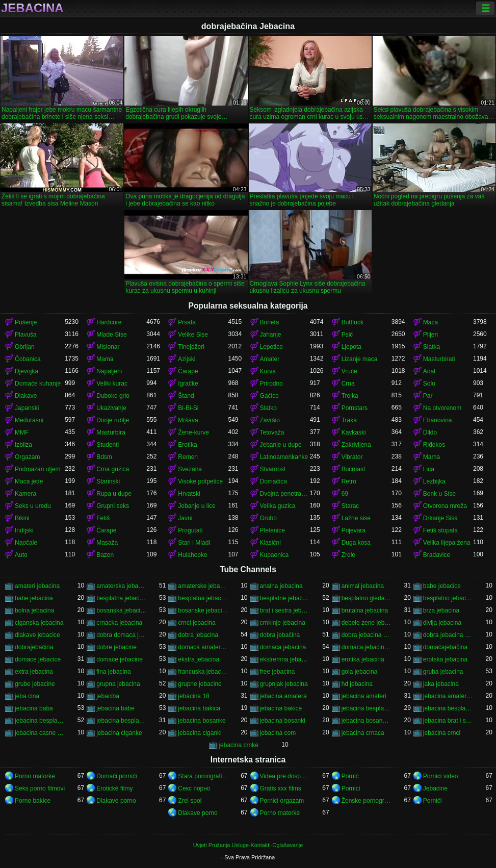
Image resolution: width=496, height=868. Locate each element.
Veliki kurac (112, 384)
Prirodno (271, 384)
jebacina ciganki (200, 733)
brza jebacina (441, 610)
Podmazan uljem (37, 469)
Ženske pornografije (367, 801)
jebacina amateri (364, 696)
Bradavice (437, 555)
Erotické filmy (114, 788)
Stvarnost (273, 469)
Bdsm (104, 457)
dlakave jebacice (37, 635)
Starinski (108, 481)
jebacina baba (34, 708)
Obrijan (25, 347)
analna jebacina (281, 586)
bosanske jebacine (203, 610)
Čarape (188, 371)
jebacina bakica (199, 708)
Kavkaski (354, 432)
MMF (22, 432)
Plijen (430, 335)
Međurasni (29, 420)
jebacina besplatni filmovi (448, 708)
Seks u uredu (33, 506)
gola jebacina (360, 672)
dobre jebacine (116, 647)
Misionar (108, 347)
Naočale (26, 543)
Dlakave (26, 396)
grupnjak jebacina (284, 684)
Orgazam (27, 457)
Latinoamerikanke (284, 457)
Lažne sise (356, 518)
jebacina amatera (283, 696)
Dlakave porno (116, 801)
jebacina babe (115, 708)
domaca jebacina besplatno (367, 647)
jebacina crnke (238, 745)
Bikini (22, 518)
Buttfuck (353, 322)
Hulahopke (192, 555)
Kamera (25, 494)
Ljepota (351, 347)
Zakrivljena (356, 445)
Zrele (348, 555)
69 (345, 494)
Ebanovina (438, 420)
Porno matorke (35, 776)
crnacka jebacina (119, 623)
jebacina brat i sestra (448, 721)
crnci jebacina (197, 623)
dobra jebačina (280, 635)
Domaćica (273, 481)
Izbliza (23, 445)
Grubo (268, 518)
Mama (105, 359)
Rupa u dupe (114, 494)
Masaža (107, 543)
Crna (348, 384)
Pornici (351, 788)
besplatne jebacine (285, 598)
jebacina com (278, 733)
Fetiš (103, 518)
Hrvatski (189, 494)
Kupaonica (275, 555)
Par (428, 396)
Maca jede (29, 481)
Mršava (188, 420)
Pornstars (355, 408)
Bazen (105, 555)
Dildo (430, 432)
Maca (430, 322)
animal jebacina (363, 586)
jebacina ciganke (119, 733)
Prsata (187, 322)
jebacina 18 (193, 696)
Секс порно (194, 788)
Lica (429, 469)
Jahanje (271, 335)
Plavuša (26, 335)
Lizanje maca (360, 359)
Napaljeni (109, 371)
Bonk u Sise (439, 494)
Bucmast (354, 469)
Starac (350, 506)
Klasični (270, 543)
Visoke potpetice (200, 481)
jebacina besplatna (367, 708)
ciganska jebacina (39, 623)
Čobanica (28, 359)
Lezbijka (434, 481)
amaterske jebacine (203, 586)
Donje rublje (113, 420)
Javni (185, 518)
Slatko (268, 408)
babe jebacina (34, 598)
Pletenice (272, 530)
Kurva (268, 371)
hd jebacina (357, 684)
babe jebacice (442, 586)
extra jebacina (34, 672)
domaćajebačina (445, 647)
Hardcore (109, 322)
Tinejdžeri (191, 347)
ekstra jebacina (199, 659)
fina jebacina (113, 672)
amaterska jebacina (121, 586)
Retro (349, 481)
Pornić (350, 776)
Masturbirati (439, 359)
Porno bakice (33, 801)
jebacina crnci (442, 733)
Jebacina (32, 8)
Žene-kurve (193, 432)
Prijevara (354, 530)
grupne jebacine (200, 684)
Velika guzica (278, 506)
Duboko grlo (113, 396)
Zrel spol (190, 801)
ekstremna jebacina (285, 659)
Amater (270, 359)
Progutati (190, 530)
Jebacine (435, 788)
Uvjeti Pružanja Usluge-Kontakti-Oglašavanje (248, 845)
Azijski (187, 359)
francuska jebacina (203, 672)
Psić (347, 335)
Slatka (432, 347)
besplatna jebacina (121, 598)
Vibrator (352, 457)
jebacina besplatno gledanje (121, 721)
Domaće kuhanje (38, 384)
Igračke (188, 384)
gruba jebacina (443, 672)
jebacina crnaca (363, 733)
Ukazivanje (111, 408)
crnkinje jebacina (283, 623)
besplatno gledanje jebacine (367, 598)
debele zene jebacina (367, 623)
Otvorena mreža (445, 506)
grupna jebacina (118, 684)
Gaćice (269, 396)
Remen (188, 457)
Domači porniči (116, 776)
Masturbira (111, 432)
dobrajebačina (34, 647)
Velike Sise (193, 335)
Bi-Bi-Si (188, 408)
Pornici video (441, 776)
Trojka (350, 396)
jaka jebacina (441, 684)
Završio (270, 420)
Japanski (27, 408)
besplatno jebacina (448, 598)
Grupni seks (113, 506)
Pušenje (26, 322)
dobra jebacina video (448, 635)
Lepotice (271, 347)
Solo (429, 384)
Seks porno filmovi (40, 788)
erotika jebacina (363, 659)
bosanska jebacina (121, 610)
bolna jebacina (34, 610)
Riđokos (434, 445)
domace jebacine (120, 659)
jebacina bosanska (367, 721)
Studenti (108, 445)
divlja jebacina (442, 623)
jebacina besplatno (40, 721)
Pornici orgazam (282, 801)
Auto (21, 555)
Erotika (187, 445)
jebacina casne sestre (40, 733)
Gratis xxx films (281, 788)
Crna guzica (113, 469)
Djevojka (27, 371)
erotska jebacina (445, 659)
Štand (186, 396)
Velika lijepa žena (447, 543)
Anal (429, 371)
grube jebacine (35, 684)
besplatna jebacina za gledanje (203, 598)
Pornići (433, 801)
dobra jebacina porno (367, 635)
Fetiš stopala (440, 530)
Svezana (190, 469)
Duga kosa (356, 543)
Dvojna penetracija (285, 494)
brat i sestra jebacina (285, 610)
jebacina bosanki (283, 721)
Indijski (24, 530)
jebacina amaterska (448, 696)
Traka (349, 420)
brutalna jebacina (365, 610)
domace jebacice (38, 659)
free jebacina (278, 672)
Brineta (270, 322)
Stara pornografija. (203, 776)
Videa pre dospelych (285, 776)
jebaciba (108, 696)
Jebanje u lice (197, 506)
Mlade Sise (111, 335)
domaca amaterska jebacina (203, 647)
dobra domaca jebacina (121, 635)
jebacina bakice (281, 708)
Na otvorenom (442, 408)
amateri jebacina (37, 586)
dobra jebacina (198, 635)
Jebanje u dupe (281, 445)
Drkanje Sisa (440, 518)
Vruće (349, 371)
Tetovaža (272, 432)
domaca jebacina (283, 647)
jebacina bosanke (202, 721)
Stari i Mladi (194, 543)
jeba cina (27, 696)
